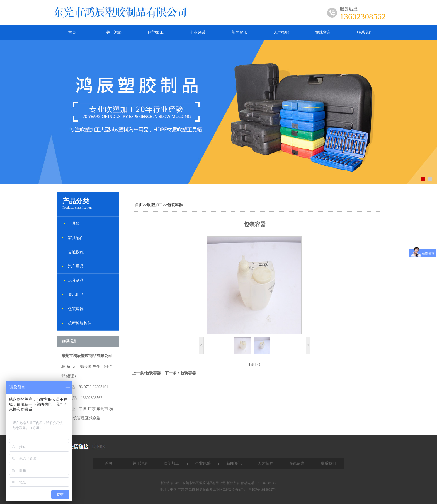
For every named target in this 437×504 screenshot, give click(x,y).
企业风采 (198, 32)
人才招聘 (281, 32)
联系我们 (365, 32)
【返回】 (255, 365)
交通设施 (76, 252)
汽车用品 (76, 266)
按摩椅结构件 (80, 323)
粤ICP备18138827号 (263, 489)
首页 (72, 32)
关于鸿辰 (114, 32)
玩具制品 (76, 280)
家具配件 (76, 238)
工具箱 (74, 224)
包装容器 (76, 309)
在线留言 (323, 32)
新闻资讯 (239, 32)
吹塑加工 (156, 32)
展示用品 (76, 295)
